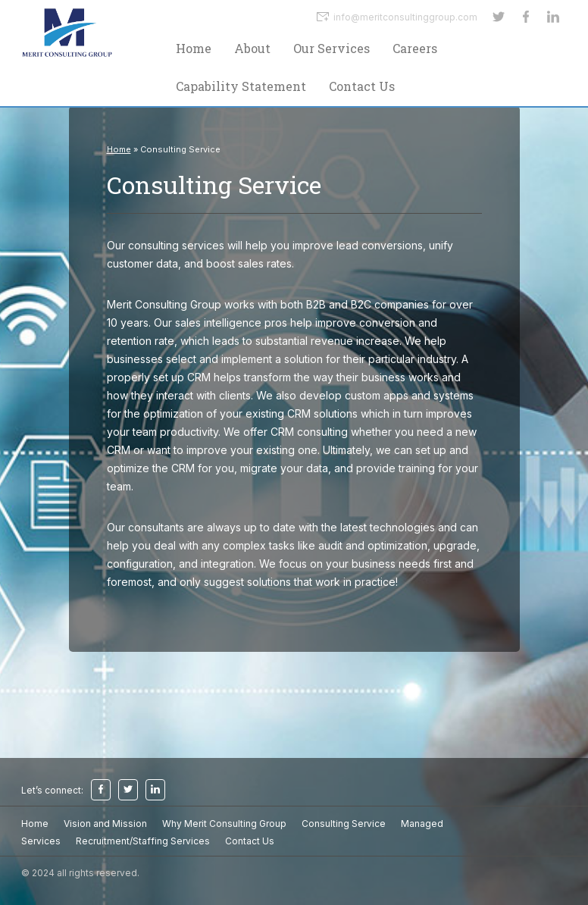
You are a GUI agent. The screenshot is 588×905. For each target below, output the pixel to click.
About (252, 48)
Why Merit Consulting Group (224, 824)
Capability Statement (241, 86)
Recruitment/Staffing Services (143, 841)
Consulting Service (344, 824)
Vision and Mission (105, 824)
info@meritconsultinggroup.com (397, 17)
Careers (415, 48)
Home (194, 48)
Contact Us (362, 86)
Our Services (332, 48)
